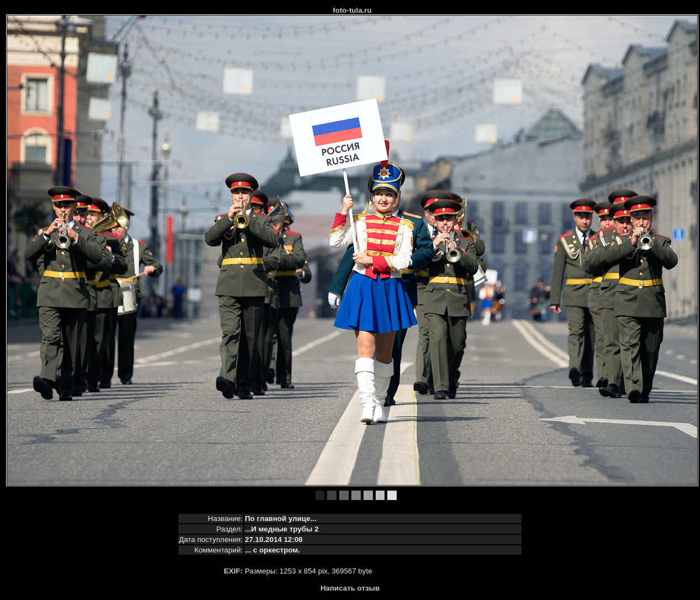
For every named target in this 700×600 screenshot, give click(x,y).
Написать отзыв (350, 588)
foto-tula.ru (352, 10)
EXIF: (233, 571)
